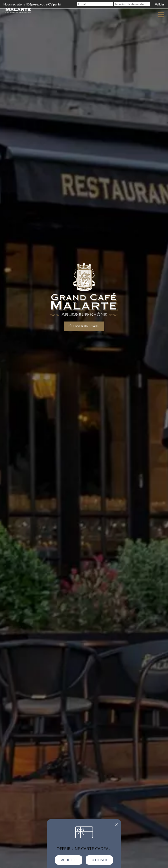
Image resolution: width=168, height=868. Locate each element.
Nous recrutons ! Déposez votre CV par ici (32, 4)
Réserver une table (84, 326)
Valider (160, 4)
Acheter (69, 860)
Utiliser (99, 860)
